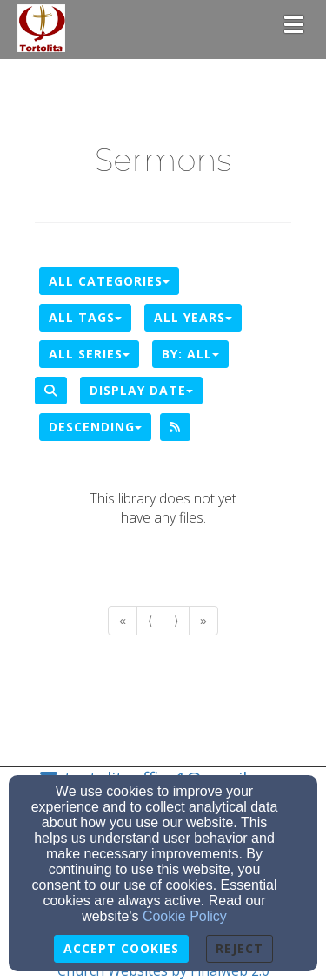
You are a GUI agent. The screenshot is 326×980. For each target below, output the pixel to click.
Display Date (141, 390)
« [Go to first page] (123, 621)
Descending (95, 427)
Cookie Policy (185, 916)
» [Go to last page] (203, 621)
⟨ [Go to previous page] (150, 621)
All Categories (109, 281)
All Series (89, 354)
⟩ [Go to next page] (176, 621)
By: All (190, 354)
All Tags (85, 317)
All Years (193, 317)
